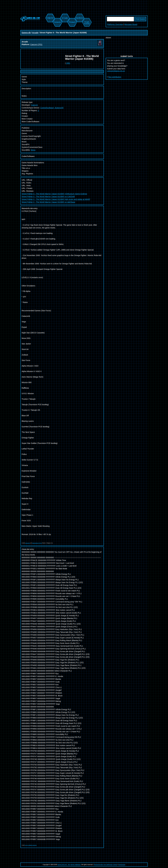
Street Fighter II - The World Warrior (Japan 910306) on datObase (48, 202)
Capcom (35, 105)
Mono (33, 150)
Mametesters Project (37, 543)
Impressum (122, 865)
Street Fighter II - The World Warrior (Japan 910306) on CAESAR (48, 197)
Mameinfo (28, 543)
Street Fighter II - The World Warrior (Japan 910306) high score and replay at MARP (56, 199)
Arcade (35, 33)
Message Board (131, 24)
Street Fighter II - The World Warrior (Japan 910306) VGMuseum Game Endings (54, 194)
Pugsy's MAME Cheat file (31, 845)
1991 (68, 63)
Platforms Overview (115, 24)
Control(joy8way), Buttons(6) (52, 108)
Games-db (26, 33)
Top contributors (115, 77)
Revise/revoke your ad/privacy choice (106, 865)
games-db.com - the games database (69, 865)
